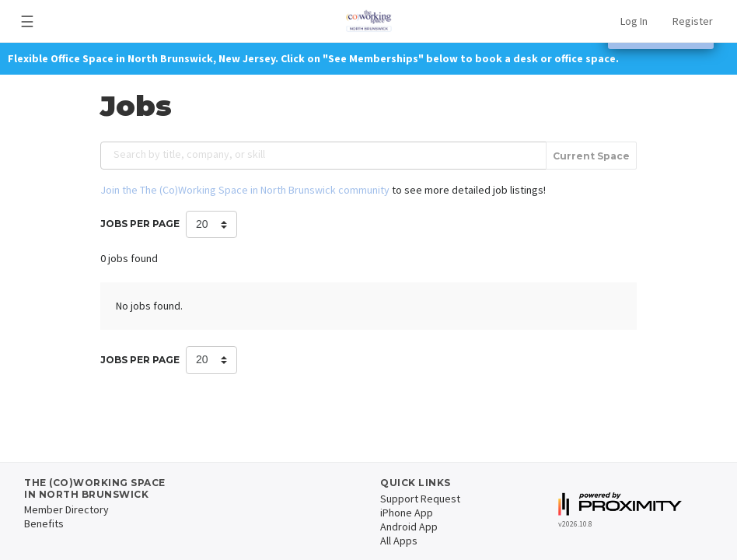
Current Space (591, 156)
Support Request (420, 499)
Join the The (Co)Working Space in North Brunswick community (245, 190)
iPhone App (407, 513)
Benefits (44, 523)
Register (693, 21)
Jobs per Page (140, 224)
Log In (634, 21)
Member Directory (66, 509)
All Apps (399, 541)
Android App (409, 527)
